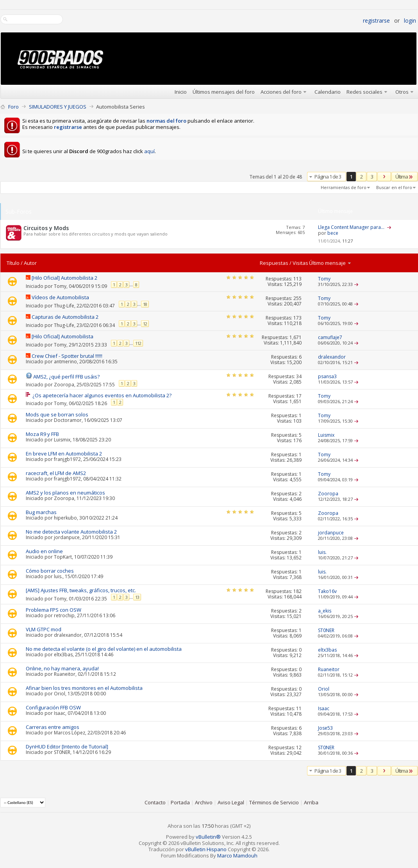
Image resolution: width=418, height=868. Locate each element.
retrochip (64, 615)
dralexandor (68, 635)
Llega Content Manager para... (351, 227)
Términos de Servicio (274, 802)
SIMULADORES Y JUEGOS (58, 107)
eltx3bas (63, 655)
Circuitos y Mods (46, 228)
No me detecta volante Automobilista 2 (71, 532)
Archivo (204, 802)
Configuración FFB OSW (53, 707)
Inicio (181, 92)
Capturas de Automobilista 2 (65, 317)
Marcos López (70, 733)
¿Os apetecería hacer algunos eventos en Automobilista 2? (102, 395)
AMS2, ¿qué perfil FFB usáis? (66, 377)
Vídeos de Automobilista (60, 297)
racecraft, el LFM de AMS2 (56, 473)
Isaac (60, 713)
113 (297, 279)
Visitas (300, 263)
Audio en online (44, 551)
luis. (58, 576)
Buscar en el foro (394, 187)
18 (145, 304)
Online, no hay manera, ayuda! (62, 668)
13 (137, 597)
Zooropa (64, 384)
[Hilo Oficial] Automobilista (63, 336)
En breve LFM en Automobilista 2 (64, 454)
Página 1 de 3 (328, 177)
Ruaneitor (65, 674)
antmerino (65, 362)
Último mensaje (330, 263)
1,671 (296, 337)
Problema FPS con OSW (54, 610)
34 (299, 376)
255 (297, 298)
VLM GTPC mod (44, 629)
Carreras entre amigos (53, 727)
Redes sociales (364, 92)
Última (405, 177)
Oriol (60, 694)
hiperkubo (65, 518)
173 (297, 318)
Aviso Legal (231, 802)
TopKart (63, 557)
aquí (149, 151)
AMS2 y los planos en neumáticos (65, 493)
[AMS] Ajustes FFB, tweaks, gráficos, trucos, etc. (81, 590)
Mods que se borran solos (57, 414)
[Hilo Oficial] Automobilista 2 (64, 278)
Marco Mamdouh (237, 855)
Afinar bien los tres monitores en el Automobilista (84, 688)
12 (145, 324)
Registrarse (376, 21)
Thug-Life (64, 306)
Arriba (311, 802)
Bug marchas (41, 512)
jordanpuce (67, 537)
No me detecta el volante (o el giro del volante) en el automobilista (104, 649)
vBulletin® (208, 837)
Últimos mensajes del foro (224, 92)
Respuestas (274, 263)
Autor (30, 263)
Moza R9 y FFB (42, 434)
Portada (180, 802)
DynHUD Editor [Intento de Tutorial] (67, 747)
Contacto (155, 802)
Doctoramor (68, 420)
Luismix (62, 440)
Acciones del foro (281, 92)
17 (299, 396)
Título (13, 263)
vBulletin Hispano (206, 849)
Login (410, 21)
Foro (13, 107)
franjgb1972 (67, 459)
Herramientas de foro (344, 187)
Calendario (328, 92)
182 (297, 591)
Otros (402, 92)
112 (138, 343)
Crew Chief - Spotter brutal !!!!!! (67, 356)
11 (299, 708)
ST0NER (62, 752)
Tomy (60, 286)
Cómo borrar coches (50, 571)
